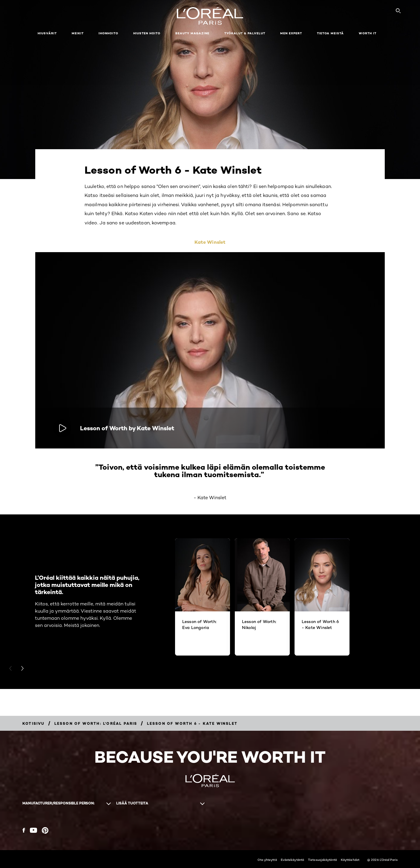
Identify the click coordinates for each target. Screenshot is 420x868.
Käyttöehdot (350, 860)
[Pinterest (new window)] (45, 830)
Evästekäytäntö (292, 860)
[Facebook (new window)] (24, 830)
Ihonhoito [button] (108, 33)
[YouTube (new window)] (33, 830)
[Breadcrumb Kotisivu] (34, 723)
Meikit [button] (78, 33)
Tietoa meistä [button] (330, 33)
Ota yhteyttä (267, 860)
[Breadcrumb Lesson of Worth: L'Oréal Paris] (96, 723)
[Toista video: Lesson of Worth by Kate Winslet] (62, 428)
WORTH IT (368, 33)
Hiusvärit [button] (47, 33)
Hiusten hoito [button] (147, 33)
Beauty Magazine (192, 33)
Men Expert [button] (291, 33)
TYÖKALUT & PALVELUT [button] (245, 33)
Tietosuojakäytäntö (322, 860)
